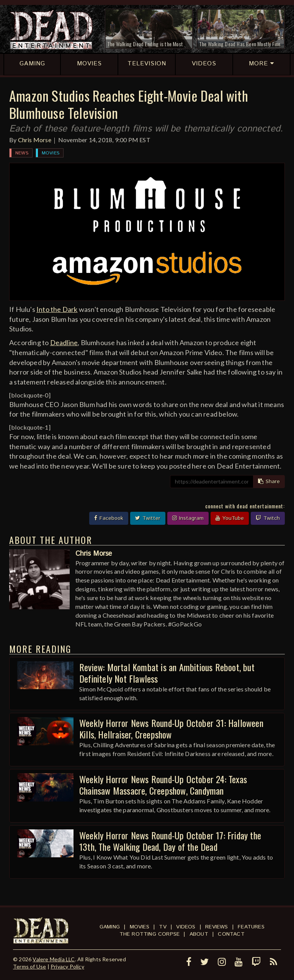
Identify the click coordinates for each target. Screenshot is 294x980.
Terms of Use (29, 966)
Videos (186, 927)
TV (163, 927)
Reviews (216, 927)
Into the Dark (57, 309)
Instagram (188, 518)
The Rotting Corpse (150, 934)
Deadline (64, 342)
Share (269, 482)
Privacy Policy (67, 966)
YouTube (230, 518)
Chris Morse (35, 140)
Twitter (148, 518)
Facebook (109, 518)
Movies (51, 153)
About (199, 934)
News (22, 153)
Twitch (268, 518)
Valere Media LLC (54, 959)
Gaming (110, 927)
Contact (231, 934)
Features (251, 927)
